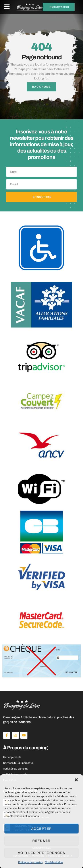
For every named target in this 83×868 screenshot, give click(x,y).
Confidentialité (54, 862)
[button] (76, 780)
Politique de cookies (30, 862)
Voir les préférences (42, 853)
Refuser (41, 841)
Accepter (42, 829)
